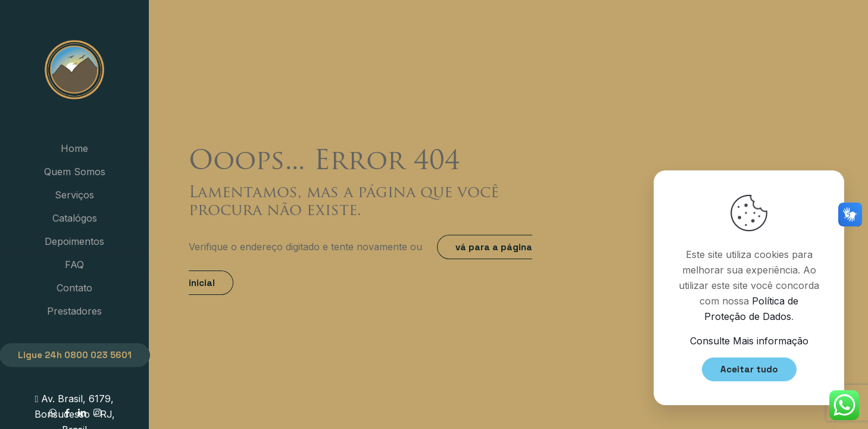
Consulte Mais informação (749, 341)
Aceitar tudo (749, 369)
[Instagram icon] (97, 413)
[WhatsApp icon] (53, 413)
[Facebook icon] (68, 413)
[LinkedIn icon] (82, 413)
